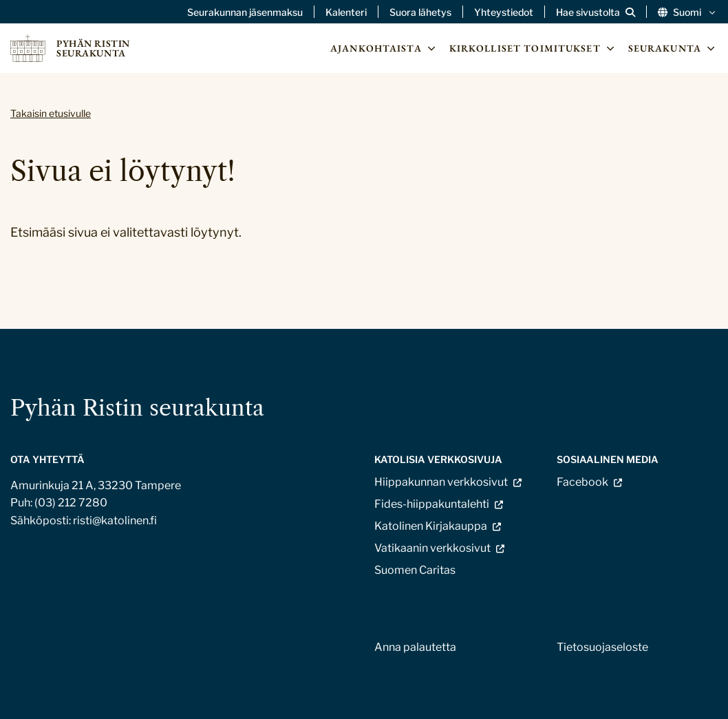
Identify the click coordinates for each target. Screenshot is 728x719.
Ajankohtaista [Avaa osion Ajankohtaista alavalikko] (384, 48)
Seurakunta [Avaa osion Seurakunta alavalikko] (673, 48)
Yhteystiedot (504, 12)
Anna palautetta (415, 647)
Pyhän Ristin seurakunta (137, 408)
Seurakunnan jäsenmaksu (245, 12)
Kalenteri (346, 12)
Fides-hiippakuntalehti (432, 504)
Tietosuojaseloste (602, 647)
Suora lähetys (420, 12)
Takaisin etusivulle (51, 113)
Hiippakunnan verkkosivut (441, 482)
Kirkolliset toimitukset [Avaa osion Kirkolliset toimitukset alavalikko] (533, 48)
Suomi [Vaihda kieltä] (688, 12)
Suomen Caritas (415, 570)
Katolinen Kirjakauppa (431, 526)
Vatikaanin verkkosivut (432, 548)
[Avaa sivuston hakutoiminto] (596, 12)
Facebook (582, 482)
